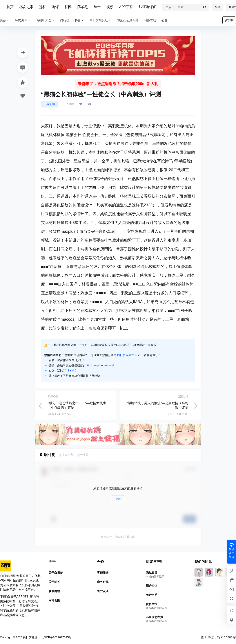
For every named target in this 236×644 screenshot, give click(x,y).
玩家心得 (50, 104)
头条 (5, 20)
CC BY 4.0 (70, 370)
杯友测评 (23, 20)
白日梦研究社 (101, 20)
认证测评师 (148, 7)
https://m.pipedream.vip (101, 365)
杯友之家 (26, 7)
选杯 (43, 7)
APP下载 (126, 7)
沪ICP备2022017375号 (57, 637)
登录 (218, 7)
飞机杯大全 (45, 20)
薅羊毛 (83, 7)
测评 (55, 7)
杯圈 (68, 7)
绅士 (97, 7)
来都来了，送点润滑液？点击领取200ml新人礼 (118, 84)
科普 (80, 20)
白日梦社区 (30, 637)
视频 (110, 7)
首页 (10, 7)
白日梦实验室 (126, 355)
